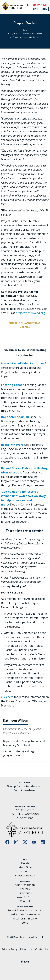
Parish (25, 863)
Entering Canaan (13, 385)
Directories (25, 893)
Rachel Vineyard (12, 445)
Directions (26, 949)
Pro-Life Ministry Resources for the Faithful (25, 37)
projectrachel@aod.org (30, 313)
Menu (44, 9)
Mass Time (25, 867)
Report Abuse (40, 5)
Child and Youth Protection (25, 914)
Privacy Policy (9, 949)
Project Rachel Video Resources (23, 363)
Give (35, 9)
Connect (25, 901)
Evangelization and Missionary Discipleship (25, 33)
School (25, 871)
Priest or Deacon (25, 875)
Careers (25, 889)
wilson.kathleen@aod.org (18, 751)
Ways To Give (25, 897)
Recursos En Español (25, 919)
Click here (7, 697)
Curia (25, 30)
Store (25, 923)
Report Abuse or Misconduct (25, 910)
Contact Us (42, 949)
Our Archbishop (25, 885)
